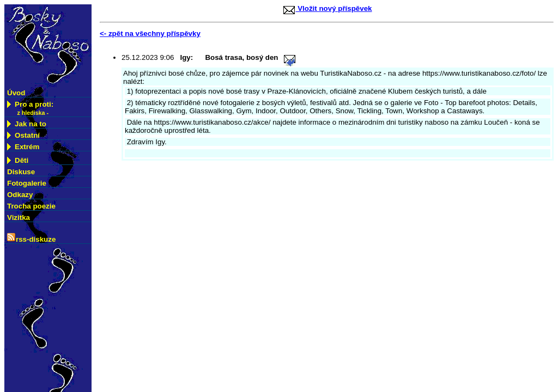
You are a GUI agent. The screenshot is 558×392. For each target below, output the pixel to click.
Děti (28, 159)
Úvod (16, 93)
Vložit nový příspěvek (327, 8)
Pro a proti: (30, 108)
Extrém (23, 147)
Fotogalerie (27, 183)
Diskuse (21, 172)
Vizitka (19, 218)
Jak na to (27, 124)
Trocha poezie (31, 206)
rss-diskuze (31, 238)
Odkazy (20, 195)
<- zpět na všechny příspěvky (150, 33)
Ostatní (23, 135)
